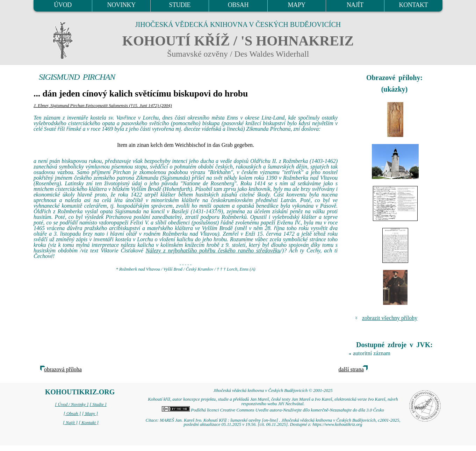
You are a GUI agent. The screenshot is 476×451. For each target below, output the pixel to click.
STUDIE (180, 5)
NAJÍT (355, 5)
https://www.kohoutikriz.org (337, 424)
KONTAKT (414, 5)
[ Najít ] (70, 423)
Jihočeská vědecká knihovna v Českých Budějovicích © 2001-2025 (273, 391)
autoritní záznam (372, 353)
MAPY (296, 5)
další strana (351, 369)
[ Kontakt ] (89, 423)
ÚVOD (63, 5)
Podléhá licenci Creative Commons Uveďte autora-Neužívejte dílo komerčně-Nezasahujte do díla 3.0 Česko (273, 410)
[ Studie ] (98, 405)
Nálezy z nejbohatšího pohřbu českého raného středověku (213, 250)
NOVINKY (121, 5)
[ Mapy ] (90, 414)
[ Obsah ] (72, 414)
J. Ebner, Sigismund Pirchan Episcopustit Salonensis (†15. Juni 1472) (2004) (103, 106)
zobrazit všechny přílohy (390, 318)
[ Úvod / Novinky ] (72, 405)
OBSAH (238, 5)
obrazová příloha (63, 369)
